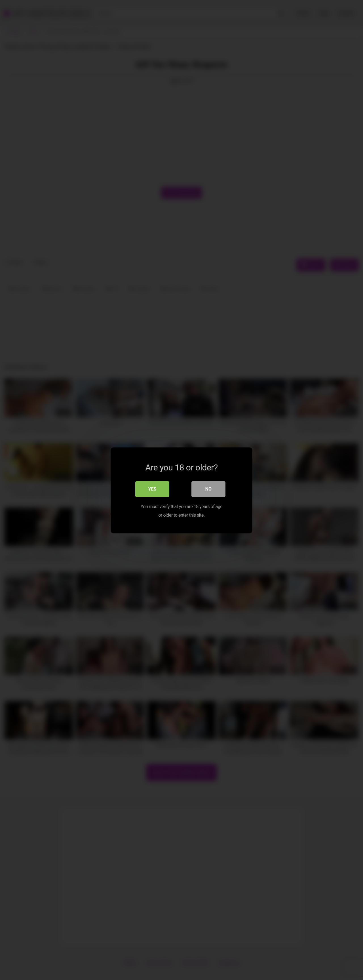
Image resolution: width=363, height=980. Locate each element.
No (208, 488)
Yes (152, 488)
